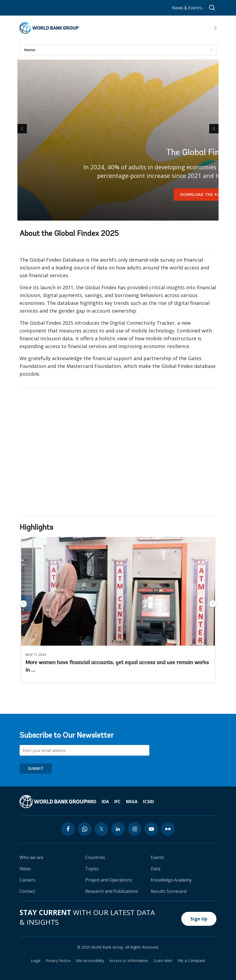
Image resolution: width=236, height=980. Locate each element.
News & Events (188, 8)
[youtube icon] (151, 829)
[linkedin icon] (118, 829)
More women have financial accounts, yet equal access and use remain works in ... (117, 667)
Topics (92, 869)
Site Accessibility (90, 961)
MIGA (132, 802)
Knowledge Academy (171, 880)
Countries (95, 857)
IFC (117, 802)
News (25, 869)
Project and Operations (109, 880)
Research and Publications (112, 891)
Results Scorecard (169, 891)
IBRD (91, 802)
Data (156, 869)
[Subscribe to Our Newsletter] (84, 750)
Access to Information (129, 961)
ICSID (148, 802)
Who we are (32, 857)
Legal (36, 961)
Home (30, 50)
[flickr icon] (168, 829)
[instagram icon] (135, 829)
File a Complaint (191, 961)
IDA (105, 802)
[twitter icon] (101, 829)
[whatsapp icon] (85, 829)
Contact (27, 891)
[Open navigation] (215, 28)
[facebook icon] (68, 829)
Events (157, 857)
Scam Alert (163, 961)
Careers (27, 880)
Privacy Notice (58, 961)
